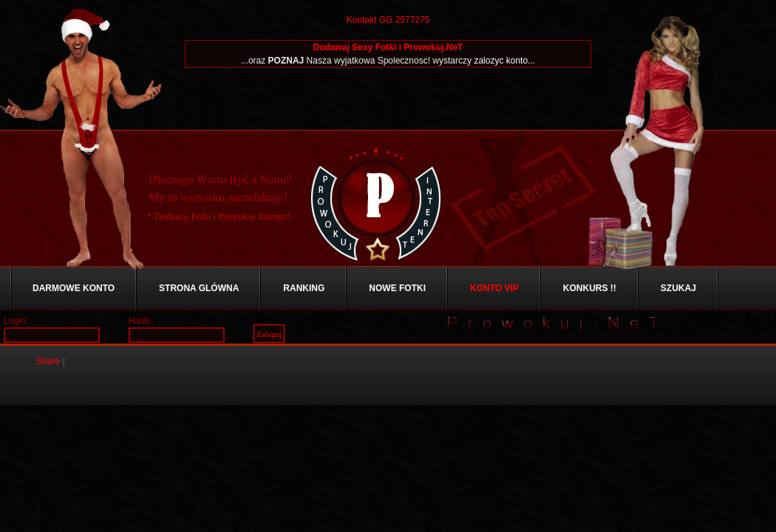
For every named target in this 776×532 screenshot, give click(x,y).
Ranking (304, 288)
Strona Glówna (199, 288)
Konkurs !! (590, 288)
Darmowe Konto (74, 288)
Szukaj (678, 288)
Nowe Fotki (397, 288)
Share (48, 361)
